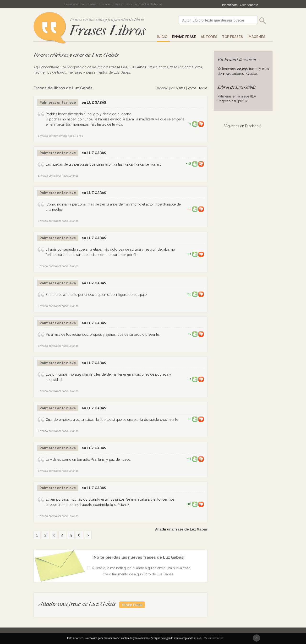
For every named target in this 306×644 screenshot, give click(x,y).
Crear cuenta (249, 5)
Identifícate (230, 5)
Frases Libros (107, 30)
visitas (181, 88)
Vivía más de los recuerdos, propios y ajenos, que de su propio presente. (103, 335)
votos (192, 88)
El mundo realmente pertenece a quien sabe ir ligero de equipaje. (96, 295)
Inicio (162, 37)
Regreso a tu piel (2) (233, 101)
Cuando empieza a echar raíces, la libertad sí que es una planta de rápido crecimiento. (112, 420)
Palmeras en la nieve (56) (237, 96)
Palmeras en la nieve (58, 103)
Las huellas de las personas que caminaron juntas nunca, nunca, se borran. (103, 164)
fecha (203, 88)
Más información (213, 638)
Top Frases (232, 37)
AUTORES (209, 37)
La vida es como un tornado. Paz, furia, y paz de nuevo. (88, 460)
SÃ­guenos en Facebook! (242, 126)
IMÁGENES (257, 37)
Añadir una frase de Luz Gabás (181, 529)
